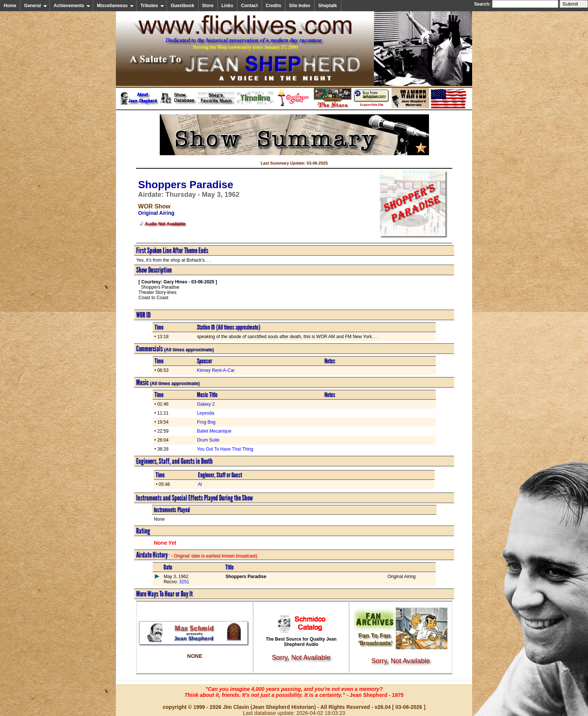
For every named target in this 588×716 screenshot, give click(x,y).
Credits (274, 6)
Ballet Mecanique (214, 431)
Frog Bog (206, 422)
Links (227, 6)
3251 (183, 582)
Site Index (300, 6)
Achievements (72, 6)
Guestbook (182, 6)
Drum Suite (208, 440)
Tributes (152, 6)
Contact (250, 6)
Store (208, 6)
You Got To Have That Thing (225, 449)
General (36, 6)
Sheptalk (328, 6)
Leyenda (205, 413)
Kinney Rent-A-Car (216, 370)
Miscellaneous (115, 6)
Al (200, 484)
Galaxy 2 (206, 404)
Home (10, 6)
